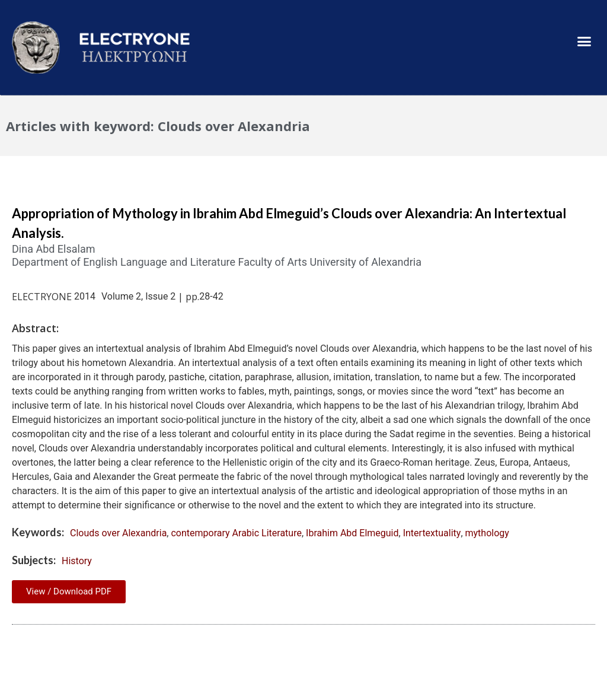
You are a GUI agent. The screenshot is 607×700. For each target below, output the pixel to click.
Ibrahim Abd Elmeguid (352, 533)
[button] (584, 42)
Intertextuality (432, 533)
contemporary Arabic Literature (236, 533)
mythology (487, 533)
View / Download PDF (69, 591)
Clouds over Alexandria (118, 533)
